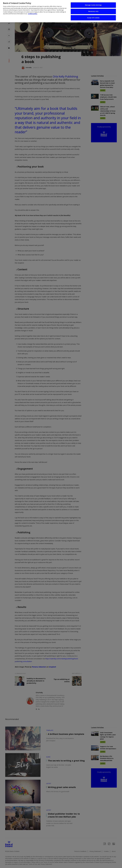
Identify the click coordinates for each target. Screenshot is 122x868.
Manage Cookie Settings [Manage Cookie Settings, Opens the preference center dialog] (93, 5)
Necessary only (93, 11)
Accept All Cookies (93, 17)
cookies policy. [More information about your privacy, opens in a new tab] (33, 13)
